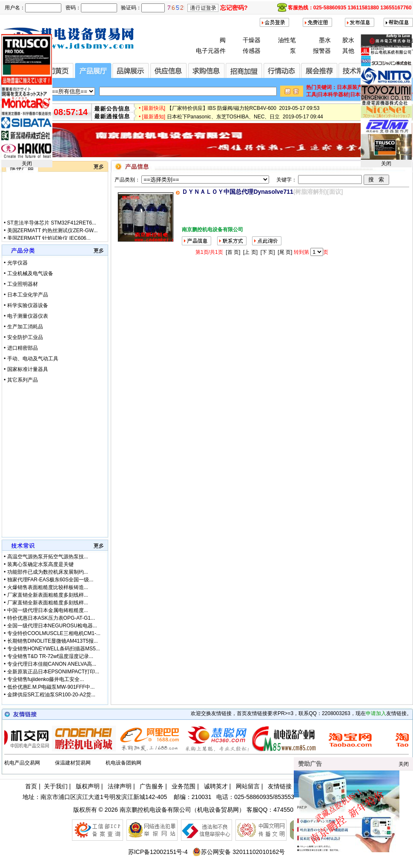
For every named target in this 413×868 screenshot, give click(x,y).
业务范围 (184, 786)
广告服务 (152, 786)
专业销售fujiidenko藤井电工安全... (46, 679)
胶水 (348, 40)
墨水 (325, 40)
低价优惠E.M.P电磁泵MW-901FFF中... (51, 687)
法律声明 (120, 786)
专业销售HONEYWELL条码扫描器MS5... (54, 649)
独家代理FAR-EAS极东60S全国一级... (50, 580)
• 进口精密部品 (21, 348)
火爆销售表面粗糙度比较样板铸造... (48, 587)
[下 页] (268, 252)
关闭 (27, 164)
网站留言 (248, 786)
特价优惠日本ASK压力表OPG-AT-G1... (51, 618)
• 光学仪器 (16, 263)
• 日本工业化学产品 (26, 295)
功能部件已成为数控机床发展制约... (48, 572)
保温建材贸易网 (73, 763)
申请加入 (376, 713)
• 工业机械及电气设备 (29, 273)
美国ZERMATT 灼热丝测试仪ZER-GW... (53, 236)
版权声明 (88, 786)
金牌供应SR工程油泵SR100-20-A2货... (51, 695)
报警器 (322, 51)
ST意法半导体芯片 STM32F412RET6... (52, 228)
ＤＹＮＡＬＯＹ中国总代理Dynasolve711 (237, 192)
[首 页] (233, 252)
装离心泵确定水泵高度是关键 (40, 564)
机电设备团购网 (123, 763)
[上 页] (250, 252)
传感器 (252, 51)
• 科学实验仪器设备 (26, 305)
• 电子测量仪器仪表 (26, 316)
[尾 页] (285, 252)
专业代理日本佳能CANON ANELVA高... (52, 664)
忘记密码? (234, 8)
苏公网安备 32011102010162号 (239, 852)
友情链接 (280, 786)
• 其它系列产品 (21, 380)
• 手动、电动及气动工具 (31, 359)
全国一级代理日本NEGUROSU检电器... (52, 626)
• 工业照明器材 (21, 284)
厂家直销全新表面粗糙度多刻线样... (48, 595)
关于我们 (56, 786)
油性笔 (287, 40)
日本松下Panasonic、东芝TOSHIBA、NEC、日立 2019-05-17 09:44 (245, 119)
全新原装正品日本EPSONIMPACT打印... (53, 672)
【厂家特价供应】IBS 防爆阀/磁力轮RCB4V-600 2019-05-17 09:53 (243, 111)
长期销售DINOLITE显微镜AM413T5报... (53, 641)
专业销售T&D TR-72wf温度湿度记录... (50, 656)
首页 (31, 786)
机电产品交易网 (22, 763)
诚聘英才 (216, 786)
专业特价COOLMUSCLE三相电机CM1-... (54, 633)
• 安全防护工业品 (23, 337)
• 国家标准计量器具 (26, 369)
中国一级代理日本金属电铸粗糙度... (48, 610)
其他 (348, 51)
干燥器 (252, 40)
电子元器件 (211, 51)
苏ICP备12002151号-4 (158, 852)
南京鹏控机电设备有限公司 (155, 810)
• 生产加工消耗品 (23, 327)
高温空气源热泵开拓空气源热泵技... (48, 557)
